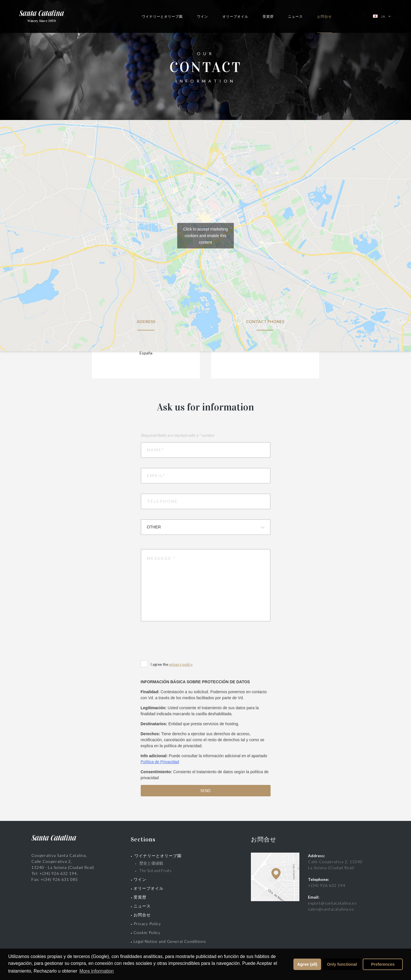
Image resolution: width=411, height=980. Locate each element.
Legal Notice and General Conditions (170, 941)
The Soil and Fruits (155, 870)
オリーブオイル (235, 16)
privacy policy (181, 664)
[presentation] (184, 642)
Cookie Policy (147, 932)
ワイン (203, 16)
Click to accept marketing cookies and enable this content (205, 236)
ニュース (295, 16)
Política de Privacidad (160, 762)
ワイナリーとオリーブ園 (162, 16)
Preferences (383, 964)
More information (96, 971)
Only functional (342, 964)
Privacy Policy (147, 924)
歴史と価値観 (153, 863)
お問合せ (325, 16)
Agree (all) (307, 964)
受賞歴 (268, 16)
